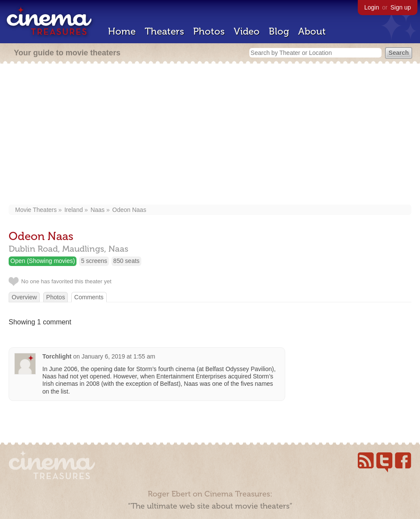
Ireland (74, 210)
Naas (97, 210)
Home (122, 31)
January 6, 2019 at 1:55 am (118, 356)
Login (372, 7)
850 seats (126, 261)
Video (247, 31)
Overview (24, 297)
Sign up (401, 7)
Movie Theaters (36, 210)
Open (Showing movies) (43, 261)
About (312, 31)
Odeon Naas (129, 210)
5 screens (94, 261)
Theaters (164, 31)
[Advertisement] (210, 135)
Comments (89, 297)
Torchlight (57, 356)
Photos (209, 31)
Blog (279, 31)
